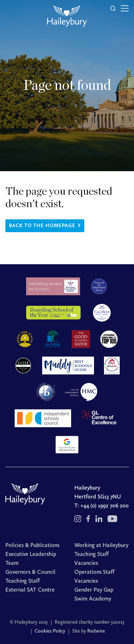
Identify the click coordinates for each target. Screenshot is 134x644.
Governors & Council (30, 572)
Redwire (96, 631)
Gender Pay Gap (94, 590)
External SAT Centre (30, 590)
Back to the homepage (42, 226)
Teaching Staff (23, 581)
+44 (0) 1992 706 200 (105, 505)
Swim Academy (93, 599)
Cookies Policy (50, 631)
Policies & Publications (32, 545)
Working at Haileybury (101, 545)
